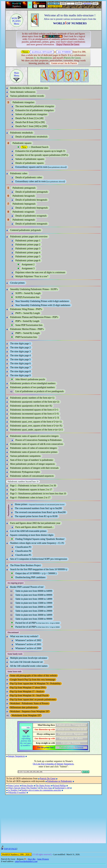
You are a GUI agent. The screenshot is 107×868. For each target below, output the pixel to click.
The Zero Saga (46, 788)
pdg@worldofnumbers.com (26, 865)
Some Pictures (43, 863)
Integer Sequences (16, 756)
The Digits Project (43, 786)
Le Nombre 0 (13, 790)
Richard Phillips (59, 786)
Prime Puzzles (28, 786)
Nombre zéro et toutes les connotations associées (41, 790)
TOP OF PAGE (10, 853)
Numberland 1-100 (62, 788)
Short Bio (32, 863)
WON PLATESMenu (17, 21)
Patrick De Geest (48, 779)
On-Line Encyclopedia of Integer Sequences (53, 764)
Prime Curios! (14, 786)
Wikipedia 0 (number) (17, 792)
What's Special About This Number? (23, 788)
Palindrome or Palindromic (60, 781)
